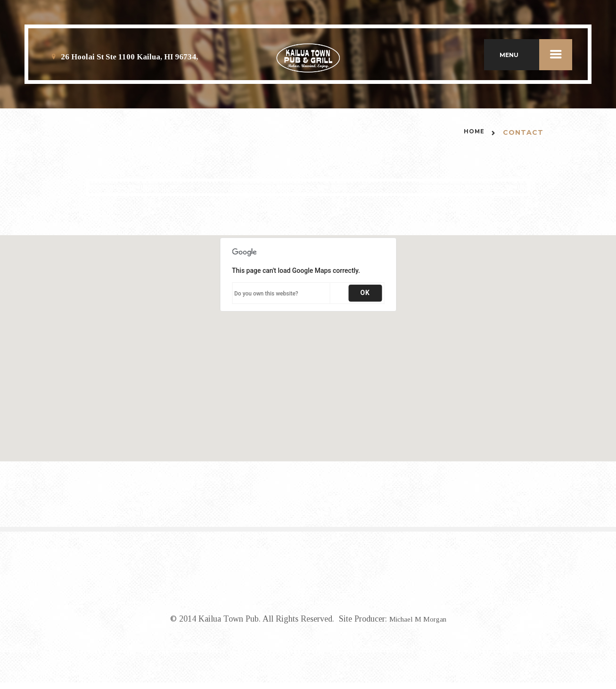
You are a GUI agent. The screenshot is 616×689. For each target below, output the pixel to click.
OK (365, 301)
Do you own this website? (266, 302)
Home (473, 141)
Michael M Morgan (418, 626)
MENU (536, 58)
